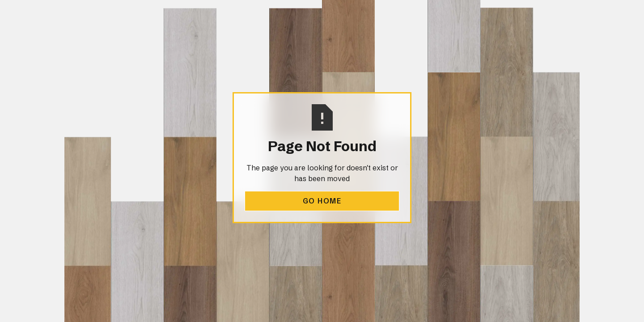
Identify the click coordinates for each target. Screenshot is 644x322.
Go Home (322, 201)
